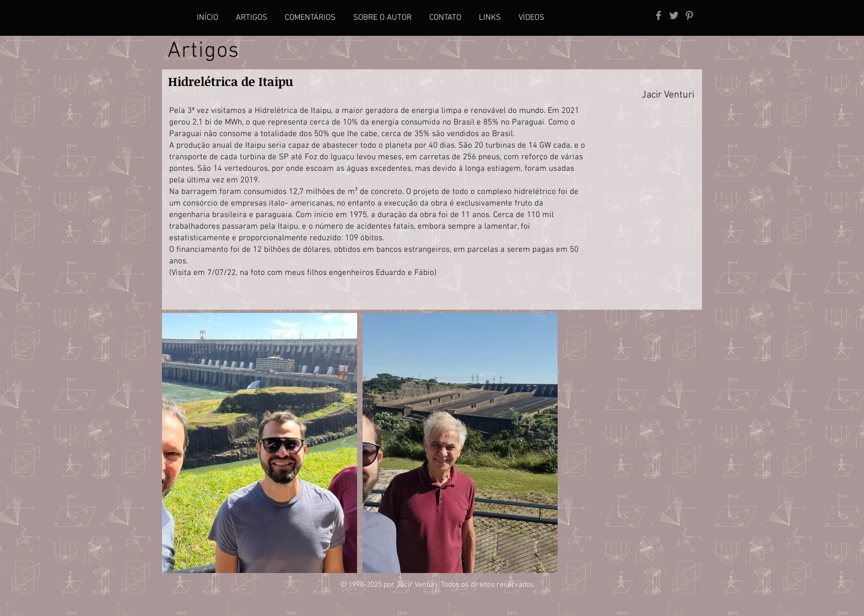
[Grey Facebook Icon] (658, 15)
